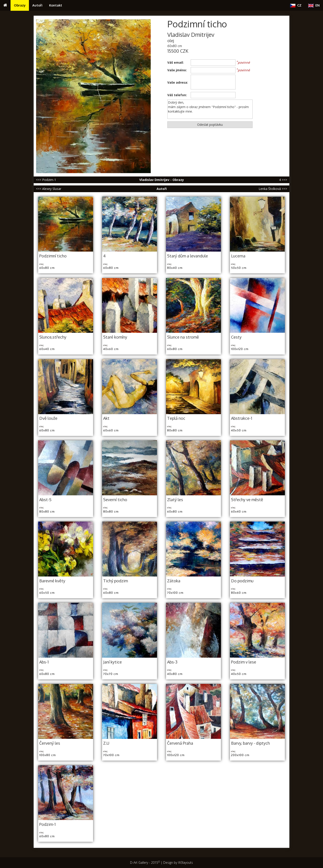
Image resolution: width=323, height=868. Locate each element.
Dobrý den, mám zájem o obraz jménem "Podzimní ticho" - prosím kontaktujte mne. (210, 109)
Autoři (37, 5)
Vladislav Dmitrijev (191, 35)
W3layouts (186, 863)
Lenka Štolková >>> (273, 189)
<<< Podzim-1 (46, 180)
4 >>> (283, 180)
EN (314, 5)
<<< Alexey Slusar (49, 189)
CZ (296, 5)
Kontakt (56, 5)
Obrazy (20, 5)
